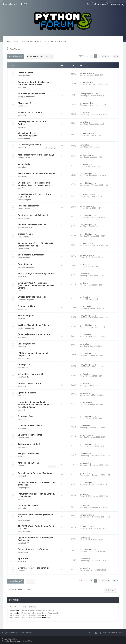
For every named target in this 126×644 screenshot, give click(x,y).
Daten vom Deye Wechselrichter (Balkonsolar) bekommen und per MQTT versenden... (37, 285)
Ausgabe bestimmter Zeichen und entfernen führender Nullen (34, 83)
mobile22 (25, 447)
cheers (86, 558)
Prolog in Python (26, 73)
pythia (24, 127)
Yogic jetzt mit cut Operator (31, 255)
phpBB (14, 639)
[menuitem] (24, 4)
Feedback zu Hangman (29, 206)
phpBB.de (29, 641)
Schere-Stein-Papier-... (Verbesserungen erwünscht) (37, 483)
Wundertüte (26, 377)
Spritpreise (23, 558)
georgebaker (26, 488)
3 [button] (102, 56)
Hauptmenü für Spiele (28, 505)
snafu (23, 115)
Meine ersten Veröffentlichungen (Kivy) (36, 155)
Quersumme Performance (30, 425)
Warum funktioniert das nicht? (32, 224)
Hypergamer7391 (28, 96)
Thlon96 (24, 337)
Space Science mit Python (30, 435)
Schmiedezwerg (28, 328)
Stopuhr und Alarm (27, 306)
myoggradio (26, 218)
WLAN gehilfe (24, 364)
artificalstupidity (27, 300)
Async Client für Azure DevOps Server (35, 473)
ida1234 (24, 419)
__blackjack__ (89, 174)
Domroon (25, 367)
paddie (86, 393)
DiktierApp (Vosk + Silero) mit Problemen (32, 123)
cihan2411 (25, 543)
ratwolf (24, 176)
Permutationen (25, 264)
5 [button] (109, 56)
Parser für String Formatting (31, 112)
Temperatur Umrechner (29, 453)
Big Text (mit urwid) (27, 344)
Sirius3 (86, 538)
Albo (23, 571)
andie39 (24, 456)
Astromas (25, 438)
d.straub (24, 309)
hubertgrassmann (28, 267)
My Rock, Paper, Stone (28, 463)
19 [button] (114, 56)
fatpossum (25, 157)
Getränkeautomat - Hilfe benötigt (33, 568)
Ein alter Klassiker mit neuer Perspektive (37, 173)
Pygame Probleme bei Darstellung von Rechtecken (36, 539)
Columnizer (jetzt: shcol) (29, 145)
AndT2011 (25, 106)
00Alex (24, 87)
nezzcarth (87, 82)
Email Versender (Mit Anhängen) (33, 215)
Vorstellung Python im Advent (32, 93)
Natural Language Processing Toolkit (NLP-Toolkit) (35, 195)
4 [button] (105, 56)
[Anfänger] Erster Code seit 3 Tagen (35, 334)
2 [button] (99, 56)
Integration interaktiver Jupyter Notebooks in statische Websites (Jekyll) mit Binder (33, 404)
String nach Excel (26, 416)
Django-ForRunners (27, 392)
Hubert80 (25, 167)
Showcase (14, 48)
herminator (26, 138)
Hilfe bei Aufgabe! (26, 315)
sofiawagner (26, 200)
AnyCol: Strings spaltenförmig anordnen (37, 273)
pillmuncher (26, 76)
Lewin (23, 508)
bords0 (86, 425)
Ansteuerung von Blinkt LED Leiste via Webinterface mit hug (35, 244)
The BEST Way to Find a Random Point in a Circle (36, 527)
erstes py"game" (26, 234)
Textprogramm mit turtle (29, 444)
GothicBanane (27, 227)
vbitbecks (25, 552)
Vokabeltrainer (25, 164)
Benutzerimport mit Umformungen (34, 549)
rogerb (24, 428)
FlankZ (24, 318)
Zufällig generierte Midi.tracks (32, 297)
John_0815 (26, 358)
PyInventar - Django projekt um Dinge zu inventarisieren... (36, 495)
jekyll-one (25, 410)
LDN (23, 188)
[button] (92, 56)
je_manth (25, 237)
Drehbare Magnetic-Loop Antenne (34, 325)
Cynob (86, 297)
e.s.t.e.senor (26, 209)
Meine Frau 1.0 (25, 103)
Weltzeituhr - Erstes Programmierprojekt (28, 134)
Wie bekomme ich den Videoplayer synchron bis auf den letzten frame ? (35, 184)
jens (23, 291)
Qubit (85, 264)
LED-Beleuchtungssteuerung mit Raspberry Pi (33, 354)
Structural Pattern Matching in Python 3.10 (35, 516)
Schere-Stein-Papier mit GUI (31, 374)
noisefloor (25, 249)
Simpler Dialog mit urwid (29, 383)
